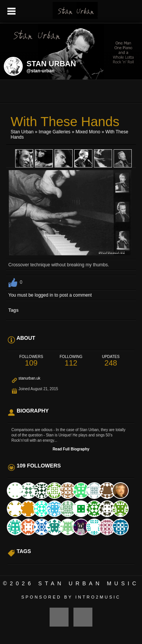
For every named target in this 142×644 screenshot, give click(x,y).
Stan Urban (22, 132)
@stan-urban (41, 71)
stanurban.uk (30, 378)
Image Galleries (55, 132)
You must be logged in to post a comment (50, 295)
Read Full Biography (71, 449)
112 (71, 361)
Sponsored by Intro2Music (71, 597)
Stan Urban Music (89, 583)
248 (111, 361)
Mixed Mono (88, 132)
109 (31, 361)
